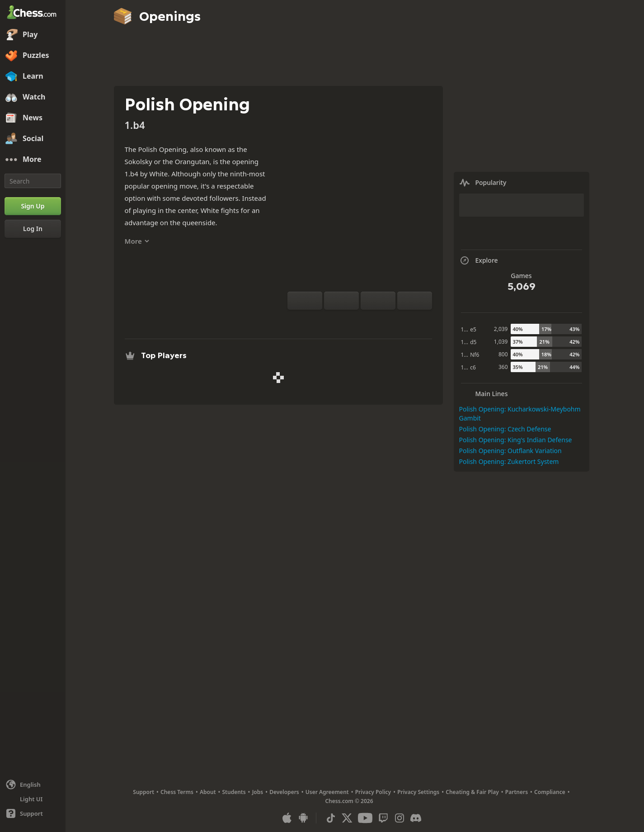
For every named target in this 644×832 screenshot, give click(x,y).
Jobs (258, 792)
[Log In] (33, 229)
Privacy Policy (373, 792)
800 (503, 354)
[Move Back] (378, 301)
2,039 (501, 329)
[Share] (389, 321)
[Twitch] (383, 818)
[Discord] (416, 818)
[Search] (33, 181)
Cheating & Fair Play (472, 792)
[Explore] (360, 321)
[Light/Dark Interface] (33, 799)
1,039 (501, 342)
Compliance (550, 792)
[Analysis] (345, 321)
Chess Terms (177, 792)
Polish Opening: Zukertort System (509, 461)
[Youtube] (365, 818)
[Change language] (33, 785)
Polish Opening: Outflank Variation (510, 451)
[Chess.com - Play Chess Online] (33, 13)
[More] (33, 160)
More (137, 241)
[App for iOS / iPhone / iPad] (287, 818)
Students (234, 792)
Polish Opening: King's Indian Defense (516, 440)
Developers (284, 792)
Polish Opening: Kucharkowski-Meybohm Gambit (520, 414)
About (208, 792)
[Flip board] (305, 301)
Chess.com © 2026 (349, 801)
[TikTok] (331, 818)
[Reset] (341, 301)
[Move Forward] (415, 301)
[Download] (374, 321)
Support (143, 792)
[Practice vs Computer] (331, 321)
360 (503, 367)
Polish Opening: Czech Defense (505, 429)
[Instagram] (400, 818)
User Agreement (327, 792)
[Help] (33, 813)
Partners (517, 792)
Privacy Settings (418, 792)
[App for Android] (303, 818)
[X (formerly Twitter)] (347, 818)
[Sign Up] (33, 206)
